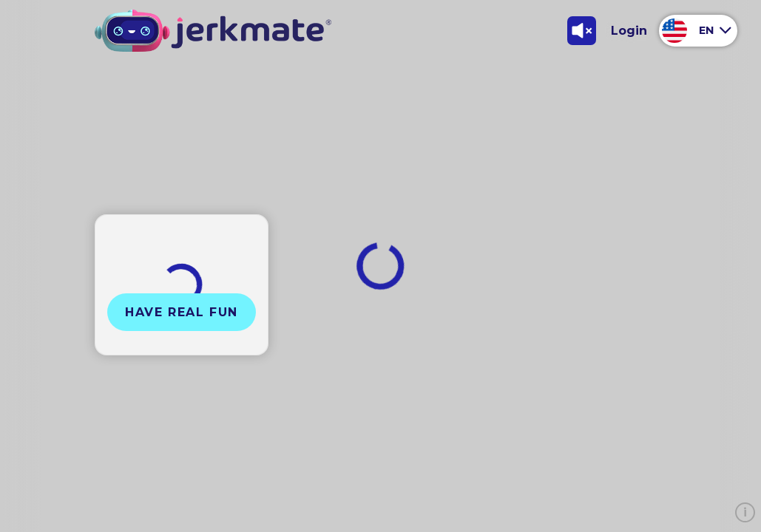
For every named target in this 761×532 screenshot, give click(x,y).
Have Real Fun (182, 312)
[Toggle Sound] (581, 30)
